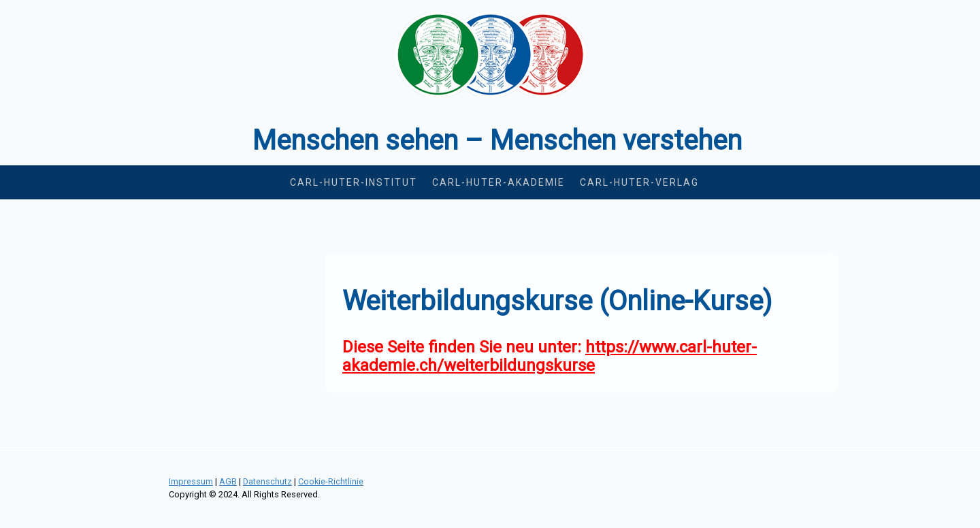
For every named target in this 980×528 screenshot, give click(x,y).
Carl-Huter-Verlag (639, 182)
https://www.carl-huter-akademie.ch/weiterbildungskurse (550, 356)
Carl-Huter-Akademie (499, 182)
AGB (228, 481)
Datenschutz (267, 481)
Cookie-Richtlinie (331, 481)
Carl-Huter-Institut (354, 182)
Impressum (191, 481)
